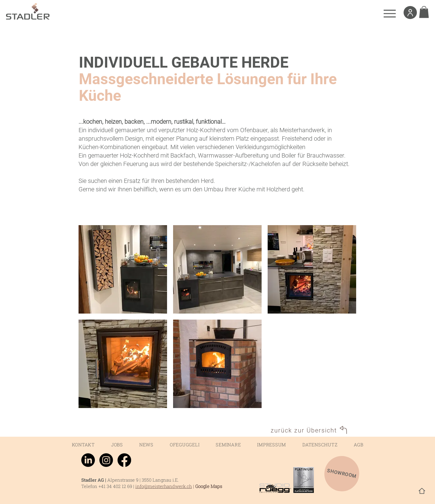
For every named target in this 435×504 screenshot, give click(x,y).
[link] (424, 12)
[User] (410, 13)
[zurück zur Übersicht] (309, 430)
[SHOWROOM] (342, 474)
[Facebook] (124, 460)
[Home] (422, 491)
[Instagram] (106, 460)
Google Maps (209, 486)
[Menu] (390, 13)
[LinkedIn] (88, 460)
